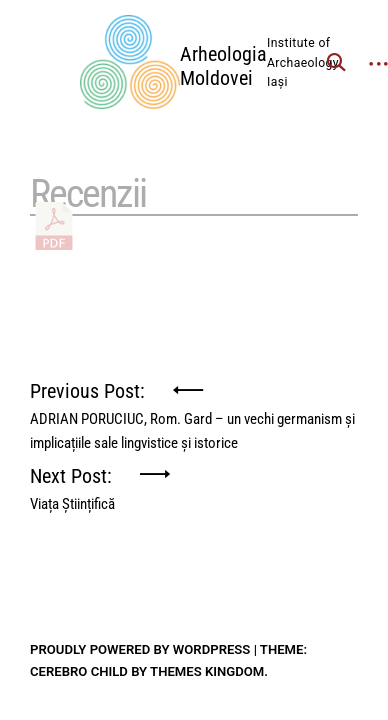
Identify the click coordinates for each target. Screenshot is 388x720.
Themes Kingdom (207, 671)
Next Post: (72, 483)
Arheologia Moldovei (223, 66)
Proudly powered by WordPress (140, 649)
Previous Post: (194, 398)
